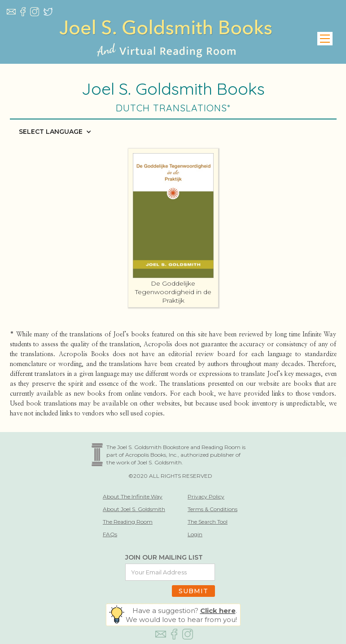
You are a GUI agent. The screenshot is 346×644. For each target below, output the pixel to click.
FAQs (110, 534)
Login (195, 534)
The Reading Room (128, 522)
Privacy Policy (206, 496)
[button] (325, 39)
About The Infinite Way (133, 496)
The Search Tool (208, 522)
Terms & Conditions (212, 509)
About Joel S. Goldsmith (134, 509)
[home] (166, 39)
